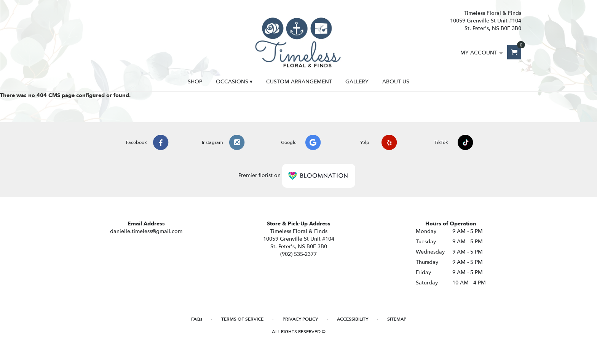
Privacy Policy (300, 319)
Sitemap (397, 319)
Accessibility (353, 319)
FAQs (197, 319)
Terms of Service (242, 319)
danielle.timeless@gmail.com (146, 231)
